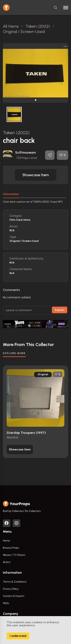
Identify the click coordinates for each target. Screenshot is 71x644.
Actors (7, 562)
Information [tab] (11, 194)
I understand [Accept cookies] (18, 636)
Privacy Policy (11, 589)
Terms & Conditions (15, 582)
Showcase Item (36, 175)
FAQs (6, 603)
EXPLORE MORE (14, 353)
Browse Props (11, 548)
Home (6, 541)
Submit (60, 310)
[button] (36, 100)
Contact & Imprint (14, 596)
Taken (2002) (16, 133)
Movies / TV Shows (14, 555)
